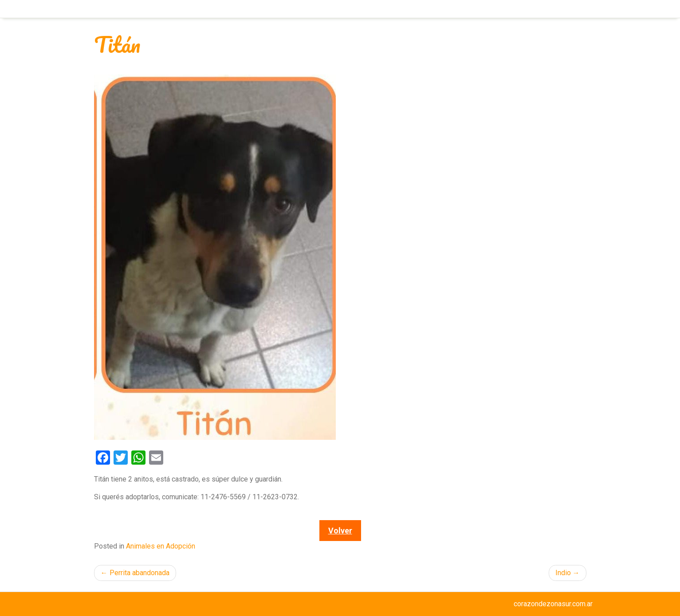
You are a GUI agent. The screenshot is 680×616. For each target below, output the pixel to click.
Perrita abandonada (140, 573)
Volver (340, 531)
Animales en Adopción (161, 546)
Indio (563, 573)
